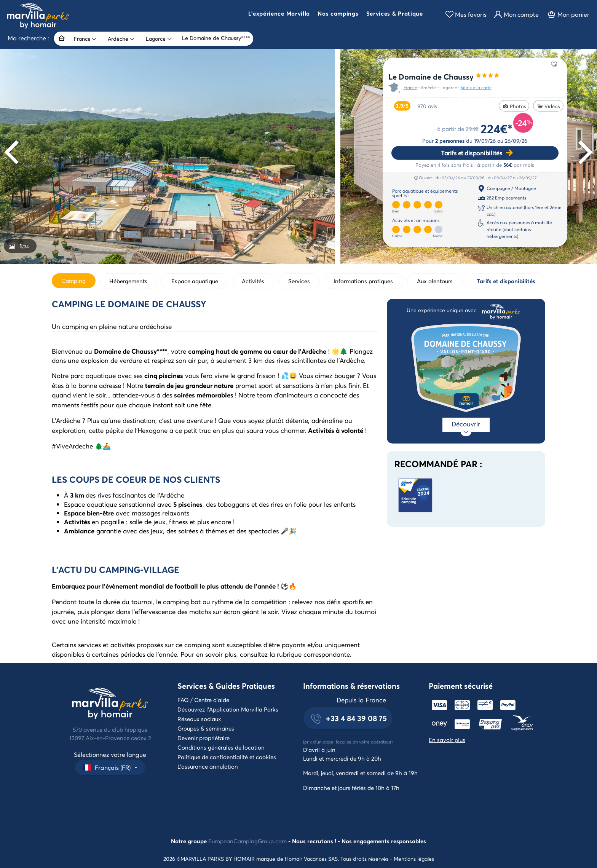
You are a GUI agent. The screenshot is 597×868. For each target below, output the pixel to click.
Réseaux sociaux (199, 719)
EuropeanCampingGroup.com (247, 841)
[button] (279, 14)
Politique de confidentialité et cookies (227, 757)
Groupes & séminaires (206, 728)
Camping (73, 281)
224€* (496, 128)
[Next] (583, 152)
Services (299, 281)
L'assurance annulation (208, 766)
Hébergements (128, 281)
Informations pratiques (363, 281)
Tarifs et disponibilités (472, 153)
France (410, 88)
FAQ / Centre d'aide (203, 700)
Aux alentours (435, 281)
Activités (253, 281)
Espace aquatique (195, 281)
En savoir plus (447, 740)
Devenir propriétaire (204, 738)
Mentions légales (414, 859)
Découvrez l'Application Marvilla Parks (228, 709)
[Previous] (14, 152)
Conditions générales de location (221, 747)
